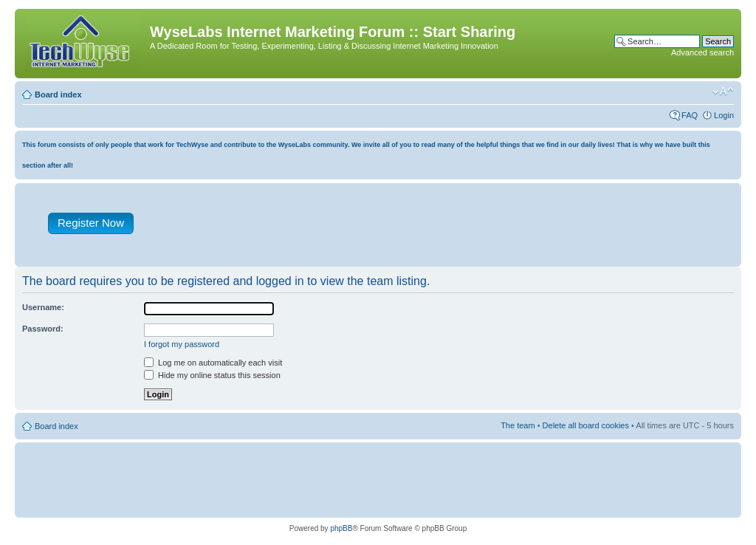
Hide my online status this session (212, 375)
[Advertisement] (447, 228)
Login (724, 115)
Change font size (723, 92)
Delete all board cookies (586, 425)
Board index (58, 95)
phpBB (341, 528)
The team (518, 425)
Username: (43, 307)
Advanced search (702, 52)
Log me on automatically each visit (213, 363)
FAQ (690, 115)
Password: (43, 329)
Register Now (91, 223)
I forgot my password (182, 344)
